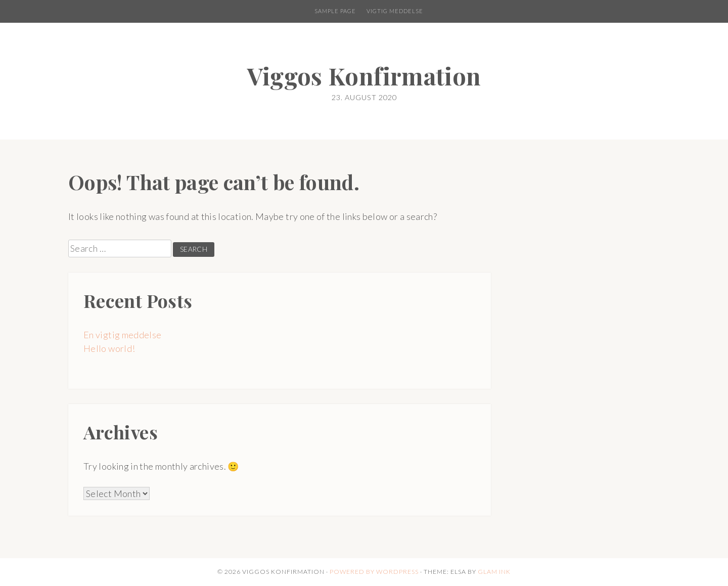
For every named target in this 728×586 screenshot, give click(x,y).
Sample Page (335, 11)
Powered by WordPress (374, 572)
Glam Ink (494, 572)
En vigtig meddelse (122, 335)
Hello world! (109, 348)
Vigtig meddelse (395, 11)
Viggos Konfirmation (364, 76)
